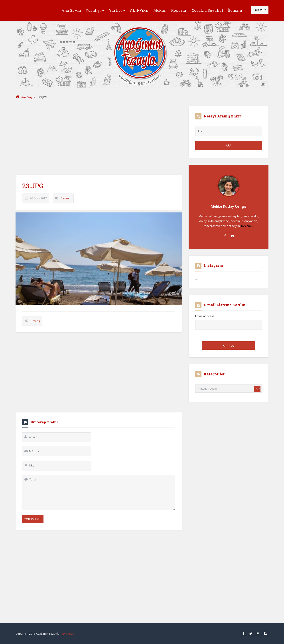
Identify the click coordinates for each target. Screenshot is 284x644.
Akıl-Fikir (139, 10)
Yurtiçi (117, 10)
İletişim (235, 10)
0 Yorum (66, 202)
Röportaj (179, 10)
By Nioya (68, 634)
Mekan (160, 10)
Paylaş (35, 325)
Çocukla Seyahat (207, 10)
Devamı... (247, 226)
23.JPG (33, 189)
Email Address (205, 316)
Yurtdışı (95, 10)
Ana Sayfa (71, 10)
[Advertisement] (99, 137)
